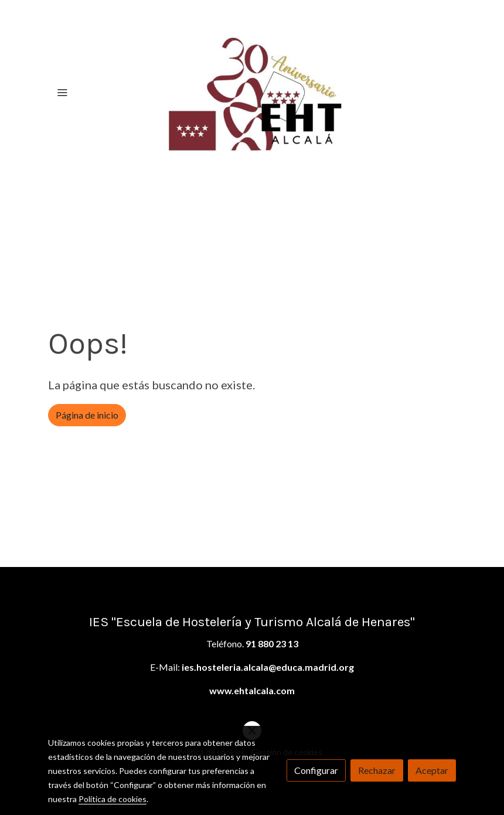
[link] (252, 92)
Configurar (316, 770)
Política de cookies (113, 799)
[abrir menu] (62, 92)
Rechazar (377, 770)
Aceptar (432, 770)
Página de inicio (87, 415)
